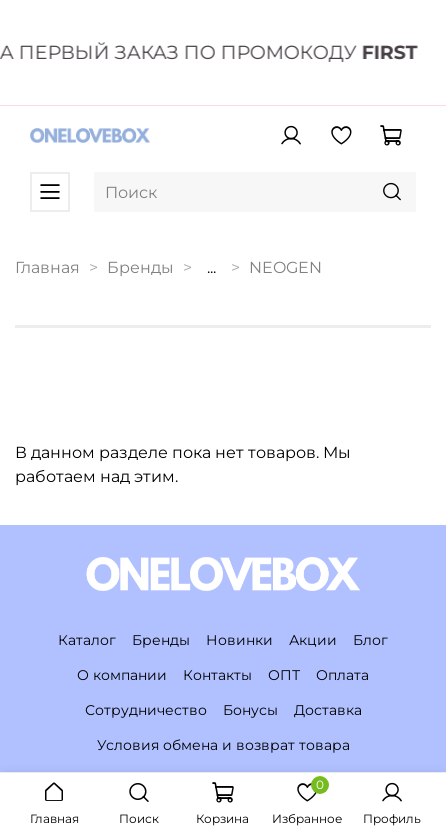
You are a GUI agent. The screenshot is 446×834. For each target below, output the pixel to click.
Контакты (217, 675)
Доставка (328, 710)
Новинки (239, 640)
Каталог (87, 640)
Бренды (140, 267)
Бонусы (250, 710)
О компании (122, 675)
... (211, 268)
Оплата (342, 675)
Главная (47, 267)
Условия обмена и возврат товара (223, 745)
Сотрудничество (146, 710)
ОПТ (284, 675)
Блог (370, 640)
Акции (313, 640)
